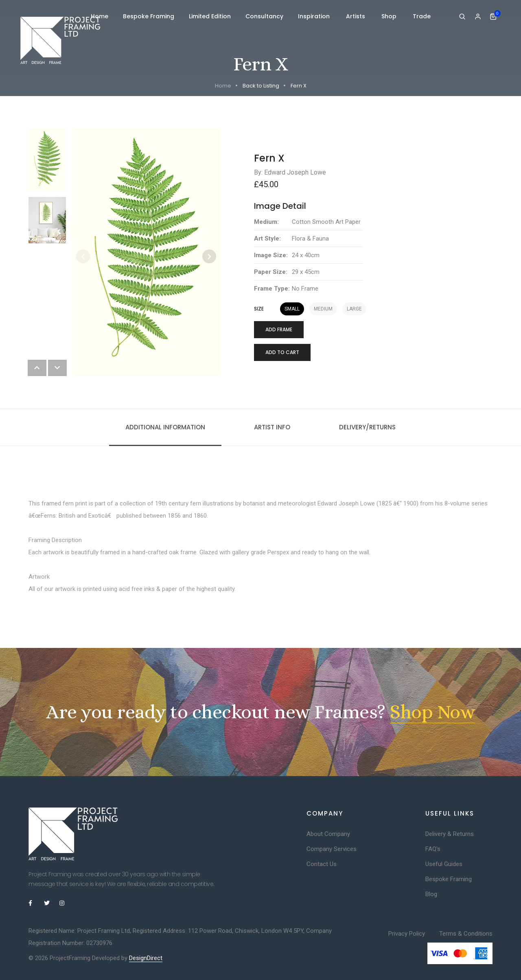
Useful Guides (444, 864)
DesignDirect (146, 958)
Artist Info (272, 427)
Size (259, 309)
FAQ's (433, 849)
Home (100, 16)
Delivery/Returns (367, 427)
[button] (209, 256)
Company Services (332, 849)
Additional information (165, 427)
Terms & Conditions (466, 934)
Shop (390, 16)
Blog (431, 894)
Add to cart (282, 352)
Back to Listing (261, 86)
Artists (356, 16)
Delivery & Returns (450, 834)
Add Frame (279, 329)
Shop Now (432, 712)
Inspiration (315, 16)
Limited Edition (210, 16)
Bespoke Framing (149, 16)
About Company (328, 834)
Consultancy (264, 16)
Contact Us (322, 864)
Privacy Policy (407, 934)
